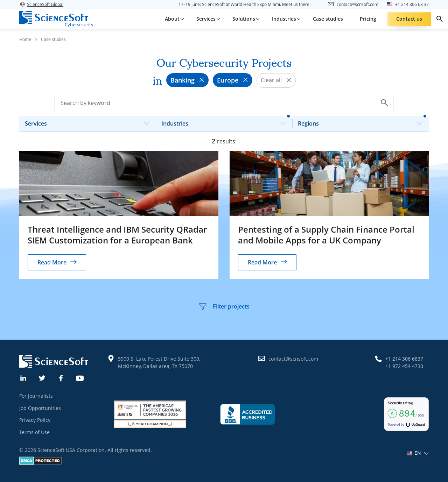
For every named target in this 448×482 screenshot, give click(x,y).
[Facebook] (61, 377)
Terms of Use (34, 432)
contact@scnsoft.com (293, 359)
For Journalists (36, 396)
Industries (226, 122)
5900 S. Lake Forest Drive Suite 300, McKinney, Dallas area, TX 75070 (159, 362)
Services (90, 122)
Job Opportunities (40, 408)
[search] (440, 19)
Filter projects (224, 306)
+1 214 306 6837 (404, 359)
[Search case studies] (224, 103)
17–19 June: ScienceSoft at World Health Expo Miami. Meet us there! (244, 4)
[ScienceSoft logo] (54, 17)
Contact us (409, 19)
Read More (52, 262)
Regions (363, 122)
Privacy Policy (35, 420)
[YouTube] (80, 377)
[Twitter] (42, 377)
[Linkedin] (23, 377)
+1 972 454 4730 (404, 366)
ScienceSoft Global (41, 4)
